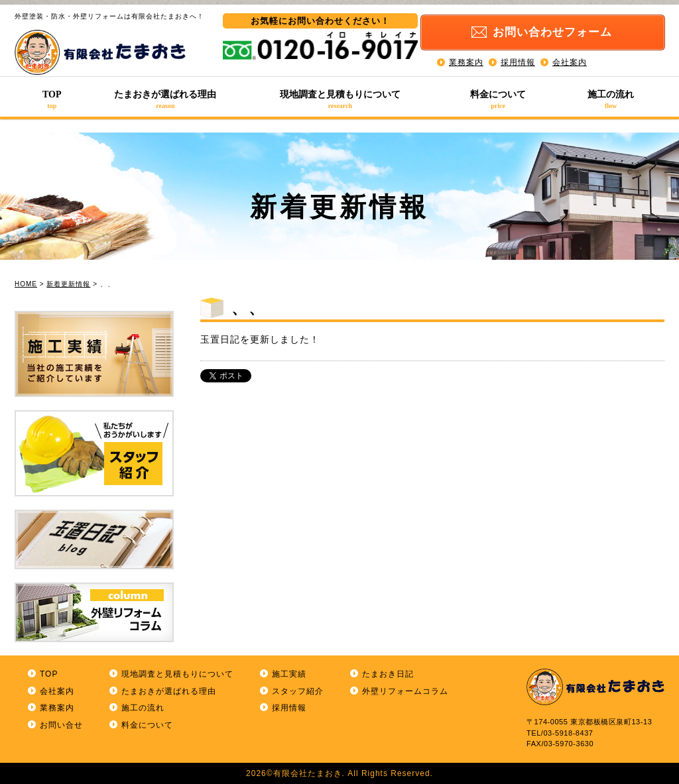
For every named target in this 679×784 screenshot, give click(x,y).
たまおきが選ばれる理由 (166, 99)
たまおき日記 (388, 674)
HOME (26, 284)
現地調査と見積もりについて (340, 99)
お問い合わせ (560, 31)
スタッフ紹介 (298, 691)
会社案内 (570, 60)
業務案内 (466, 60)
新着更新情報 (68, 284)
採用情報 (518, 60)
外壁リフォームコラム (405, 691)
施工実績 (289, 674)
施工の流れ (611, 99)
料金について (498, 99)
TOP (52, 99)
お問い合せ (61, 725)
